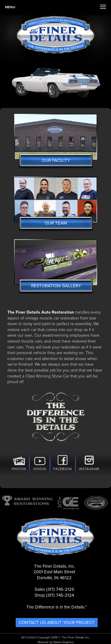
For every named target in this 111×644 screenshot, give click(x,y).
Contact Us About (57, 623)
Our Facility (56, 160)
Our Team (56, 223)
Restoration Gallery (56, 286)
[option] (55, 82)
